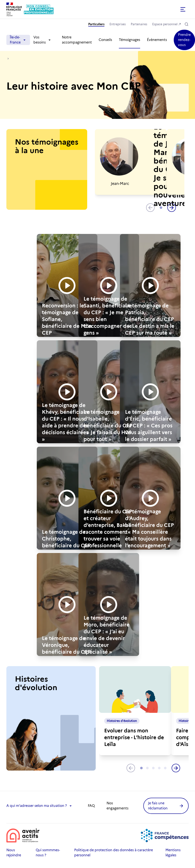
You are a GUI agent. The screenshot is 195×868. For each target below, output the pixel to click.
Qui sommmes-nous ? (48, 853)
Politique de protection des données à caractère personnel (114, 853)
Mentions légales (173, 853)
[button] (143, 9)
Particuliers (96, 24)
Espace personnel (165, 24)
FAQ (91, 806)
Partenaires (139, 24)
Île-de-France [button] (18, 40)
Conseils (105, 40)
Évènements (157, 40)
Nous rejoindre (14, 853)
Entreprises (118, 24)
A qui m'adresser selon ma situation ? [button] (40, 806)
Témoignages (130, 40)
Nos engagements (117, 806)
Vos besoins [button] (43, 40)
